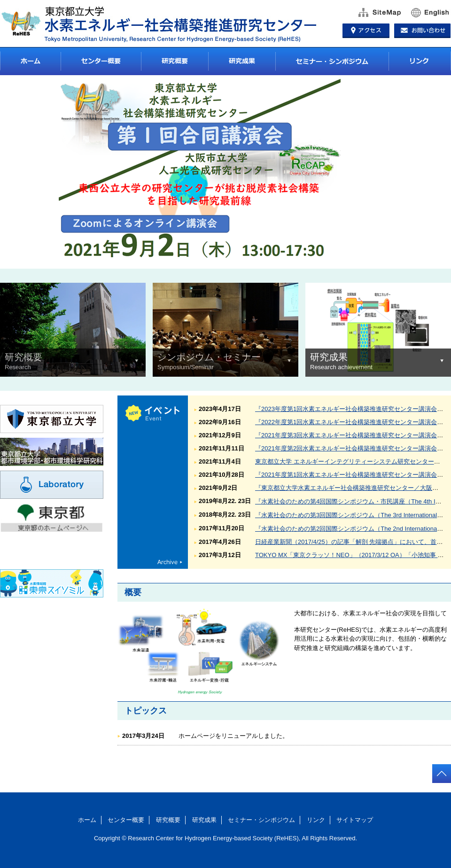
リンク (420, 61)
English (428, 13)
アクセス (367, 29)
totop (442, 774)
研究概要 (175, 61)
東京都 (52, 518)
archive (170, 561)
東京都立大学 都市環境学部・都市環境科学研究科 (52, 452)
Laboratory (52, 485)
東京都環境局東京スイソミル (52, 583)
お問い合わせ (424, 29)
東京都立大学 (52, 419)
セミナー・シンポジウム (332, 61)
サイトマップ (376, 13)
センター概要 (101, 61)
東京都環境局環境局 (52, 550)
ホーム (31, 61)
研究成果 (242, 61)
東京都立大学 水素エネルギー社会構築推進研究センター (164, 23)
